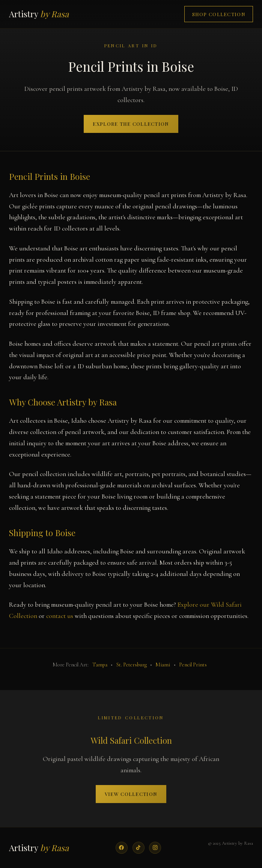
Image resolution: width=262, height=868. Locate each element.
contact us (60, 616)
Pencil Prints (193, 665)
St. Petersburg (132, 665)
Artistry (39, 14)
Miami (163, 665)
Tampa (100, 665)
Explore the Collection (131, 124)
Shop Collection (219, 14)
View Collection (131, 794)
